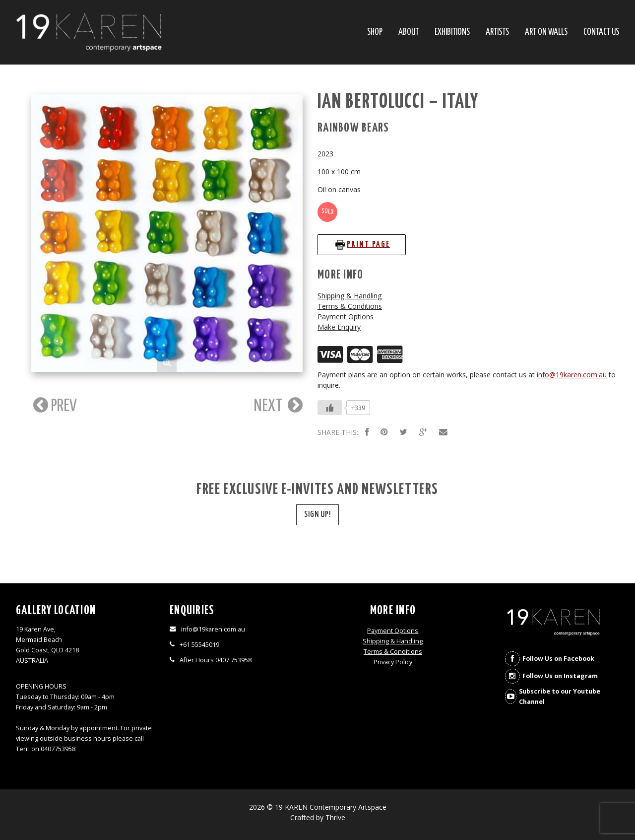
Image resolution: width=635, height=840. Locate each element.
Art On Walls (546, 33)
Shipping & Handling (349, 296)
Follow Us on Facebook (558, 659)
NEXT (278, 405)
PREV (54, 405)
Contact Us (601, 33)
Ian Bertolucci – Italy (398, 102)
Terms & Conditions (350, 306)
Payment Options (346, 316)
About (409, 33)
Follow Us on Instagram (560, 676)
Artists (497, 33)
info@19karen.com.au (572, 375)
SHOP (375, 33)
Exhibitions (452, 33)
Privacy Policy (393, 662)
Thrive (335, 817)
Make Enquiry (339, 327)
